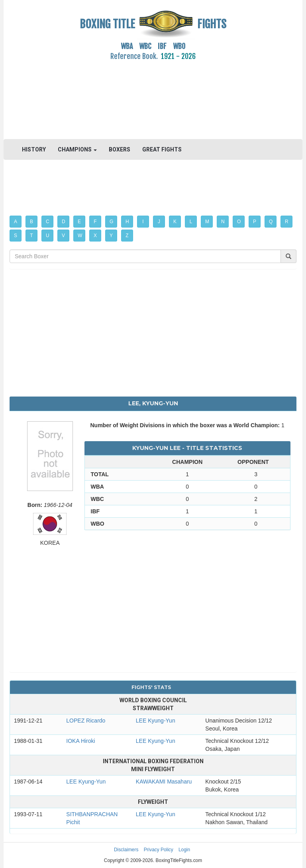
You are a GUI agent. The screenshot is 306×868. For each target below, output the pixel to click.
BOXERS (120, 149)
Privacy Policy (159, 850)
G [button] (111, 222)
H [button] (127, 222)
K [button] (175, 222)
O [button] (239, 222)
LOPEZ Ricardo (86, 721)
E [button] (79, 222)
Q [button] (271, 222)
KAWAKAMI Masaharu (164, 782)
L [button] (191, 222)
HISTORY (34, 149)
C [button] (48, 222)
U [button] (48, 236)
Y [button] (111, 236)
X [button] (95, 236)
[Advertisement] (153, 95)
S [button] (16, 236)
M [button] (207, 222)
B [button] (31, 222)
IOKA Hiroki (80, 741)
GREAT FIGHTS (162, 149)
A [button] (16, 222)
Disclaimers (126, 850)
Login (184, 850)
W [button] (80, 236)
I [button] (143, 222)
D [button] (64, 222)
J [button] (159, 222)
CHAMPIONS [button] (77, 149)
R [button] (287, 222)
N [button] (223, 222)
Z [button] (127, 236)
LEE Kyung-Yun (156, 721)
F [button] (95, 222)
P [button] (255, 222)
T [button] (31, 236)
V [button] (63, 236)
